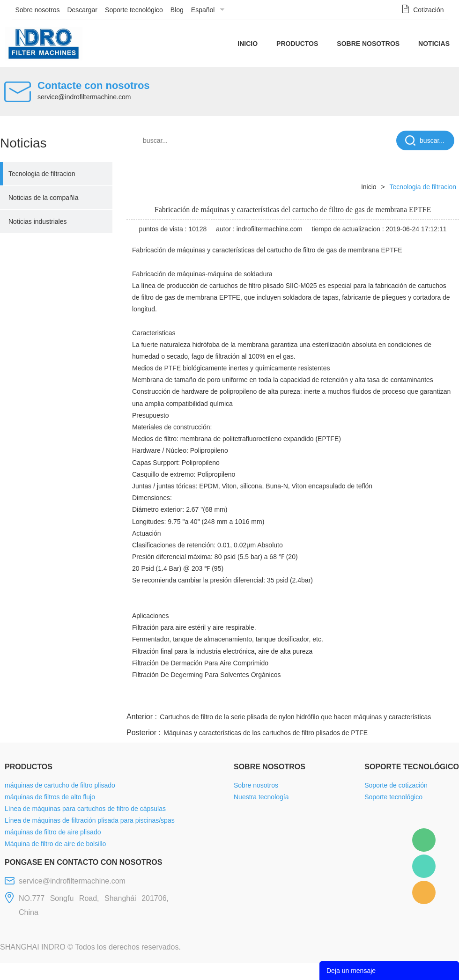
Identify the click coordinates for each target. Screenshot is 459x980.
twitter (341, 699)
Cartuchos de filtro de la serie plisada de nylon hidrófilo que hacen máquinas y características (295, 717)
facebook (291, 699)
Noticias (434, 44)
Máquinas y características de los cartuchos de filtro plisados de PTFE (266, 733)
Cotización (428, 10)
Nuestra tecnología (261, 797)
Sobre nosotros (38, 10)
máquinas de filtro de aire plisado (53, 832)
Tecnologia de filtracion (42, 174)
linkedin (443, 699)
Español (203, 10)
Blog (177, 10)
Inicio (248, 44)
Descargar (82, 10)
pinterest (392, 699)
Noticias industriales (38, 221)
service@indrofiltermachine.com (84, 97)
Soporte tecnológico (134, 10)
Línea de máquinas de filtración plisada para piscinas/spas (90, 820)
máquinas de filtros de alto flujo (50, 797)
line (317, 699)
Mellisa (424, 866)
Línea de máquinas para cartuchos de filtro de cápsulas (85, 809)
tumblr (417, 699)
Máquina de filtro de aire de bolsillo (55, 844)
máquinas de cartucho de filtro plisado (60, 785)
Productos (297, 44)
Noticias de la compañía (43, 198)
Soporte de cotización (396, 785)
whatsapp (367, 699)
